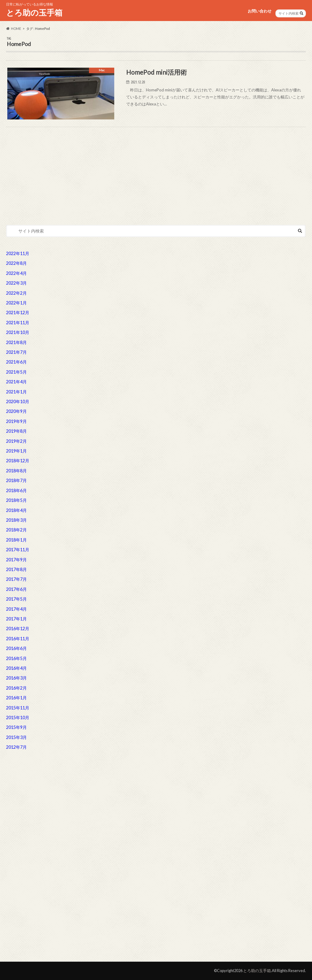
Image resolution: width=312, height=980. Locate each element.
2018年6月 (16, 490)
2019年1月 (16, 451)
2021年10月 (18, 332)
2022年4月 (16, 273)
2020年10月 (18, 401)
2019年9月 (16, 421)
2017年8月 (16, 569)
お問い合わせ (260, 11)
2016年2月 (16, 688)
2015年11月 (18, 708)
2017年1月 (16, 619)
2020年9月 (16, 411)
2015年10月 (18, 717)
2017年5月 (16, 599)
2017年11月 (18, 550)
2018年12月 (18, 461)
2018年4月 (16, 510)
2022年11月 (18, 253)
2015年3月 (16, 737)
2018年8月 (16, 471)
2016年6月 (16, 648)
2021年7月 (16, 352)
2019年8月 (16, 431)
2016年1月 (16, 698)
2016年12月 (18, 628)
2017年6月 (16, 589)
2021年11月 (18, 323)
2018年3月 (16, 520)
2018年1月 (16, 540)
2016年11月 (18, 639)
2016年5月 (16, 658)
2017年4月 (16, 609)
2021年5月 (16, 372)
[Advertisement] (156, 170)
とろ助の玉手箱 (34, 12)
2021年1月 (16, 392)
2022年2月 (16, 293)
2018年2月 (16, 530)
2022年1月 (16, 303)
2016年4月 (16, 668)
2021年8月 (16, 342)
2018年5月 (16, 500)
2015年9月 (16, 727)
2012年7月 (16, 747)
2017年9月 (16, 560)
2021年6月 (16, 362)
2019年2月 (16, 441)
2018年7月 (16, 480)
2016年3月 (16, 678)
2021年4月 (16, 382)
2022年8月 (16, 263)
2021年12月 (18, 312)
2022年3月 (16, 283)
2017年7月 (16, 579)
